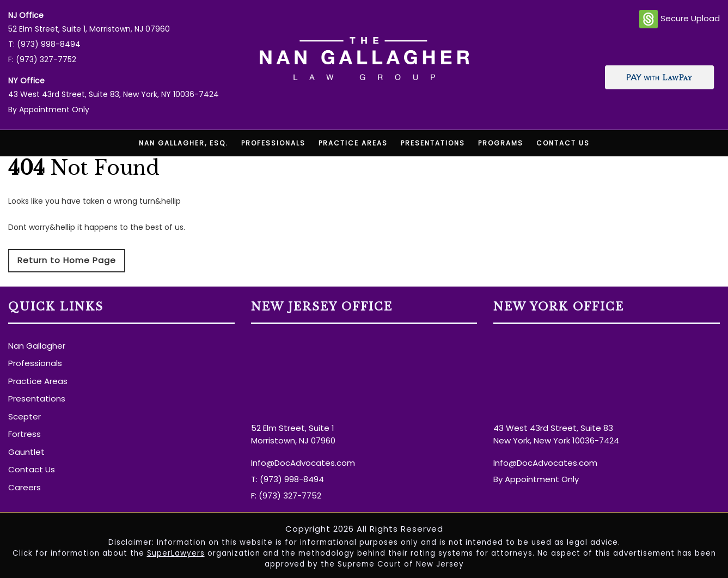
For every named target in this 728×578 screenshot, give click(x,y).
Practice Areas (353, 143)
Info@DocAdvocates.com (303, 463)
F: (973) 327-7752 (42, 59)
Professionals (273, 143)
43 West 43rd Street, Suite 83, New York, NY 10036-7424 (114, 94)
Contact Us (563, 143)
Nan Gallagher (37, 346)
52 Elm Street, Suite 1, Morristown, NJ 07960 (89, 29)
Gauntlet (26, 452)
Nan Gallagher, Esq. (183, 143)
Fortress (25, 434)
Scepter (25, 416)
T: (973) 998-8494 (44, 44)
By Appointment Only (49, 109)
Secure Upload (680, 19)
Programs (501, 143)
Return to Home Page (67, 260)
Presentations (433, 143)
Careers (25, 487)
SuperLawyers (176, 553)
